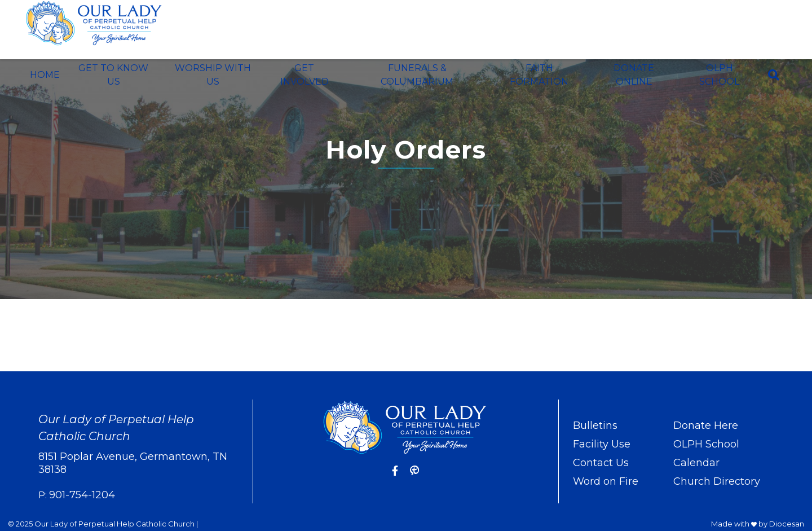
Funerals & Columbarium (417, 75)
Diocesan (787, 524)
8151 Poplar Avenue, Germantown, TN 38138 (133, 463)
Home (45, 75)
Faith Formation (539, 75)
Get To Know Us (113, 75)
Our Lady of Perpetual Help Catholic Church (114, 524)
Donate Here (706, 425)
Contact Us (601, 463)
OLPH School (719, 75)
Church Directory (717, 481)
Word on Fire (606, 481)
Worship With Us (213, 75)
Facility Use (602, 444)
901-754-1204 (82, 495)
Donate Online (634, 75)
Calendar (696, 463)
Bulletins (595, 425)
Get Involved (304, 75)
